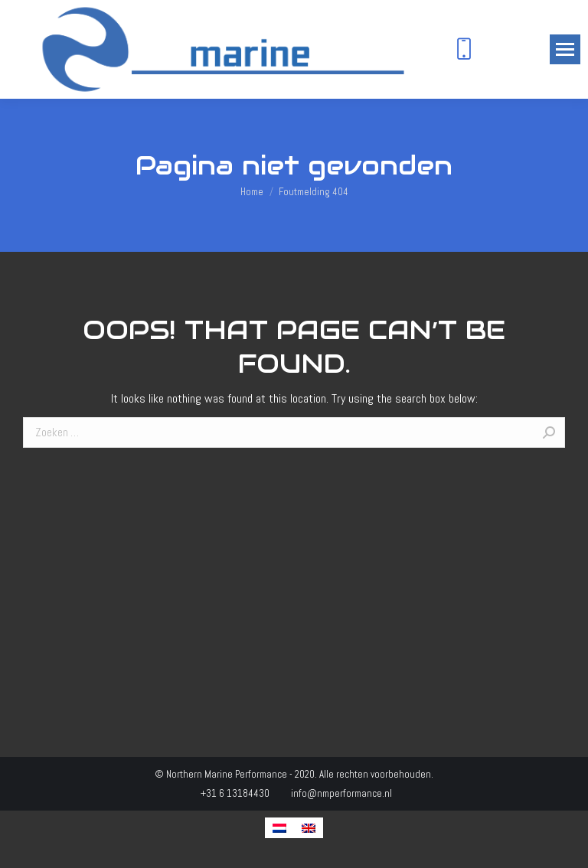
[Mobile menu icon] (565, 49)
